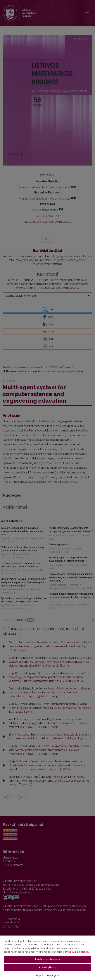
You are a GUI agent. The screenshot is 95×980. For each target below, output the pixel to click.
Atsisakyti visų (47, 967)
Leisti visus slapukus (47, 959)
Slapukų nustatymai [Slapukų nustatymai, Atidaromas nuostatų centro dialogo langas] (47, 975)
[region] (47, 958)
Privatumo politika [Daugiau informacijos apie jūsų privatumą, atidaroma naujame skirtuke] (77, 952)
